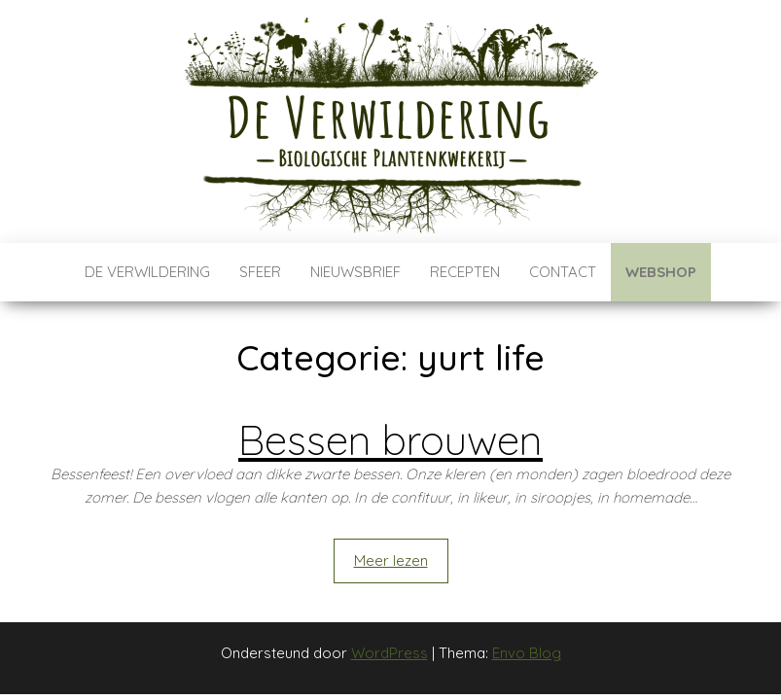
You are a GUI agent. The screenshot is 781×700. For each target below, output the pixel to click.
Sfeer (260, 272)
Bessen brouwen (390, 440)
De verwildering (147, 272)
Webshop (661, 272)
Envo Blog (527, 653)
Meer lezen (391, 560)
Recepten (465, 272)
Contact (563, 272)
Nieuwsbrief (355, 272)
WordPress (390, 653)
